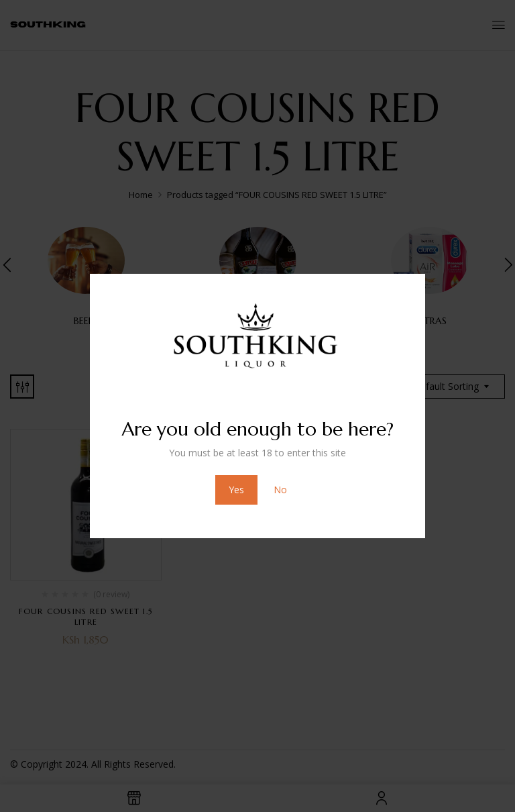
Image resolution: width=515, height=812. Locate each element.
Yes (236, 490)
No (280, 490)
